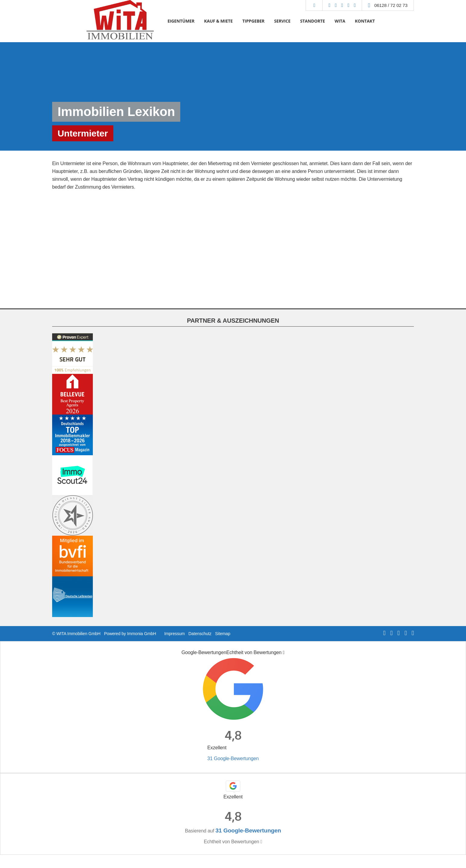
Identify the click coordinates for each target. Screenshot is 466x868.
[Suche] (314, 5)
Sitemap (222, 634)
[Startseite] (120, 21)
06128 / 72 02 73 (391, 5)
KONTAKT (365, 21)
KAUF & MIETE (218, 21)
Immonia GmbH (142, 634)
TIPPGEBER (253, 21)
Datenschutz (200, 634)
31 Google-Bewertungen (233, 758)
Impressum (175, 634)
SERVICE (282, 21)
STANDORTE (313, 21)
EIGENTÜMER (181, 21)
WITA (340, 21)
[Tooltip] (284, 653)
